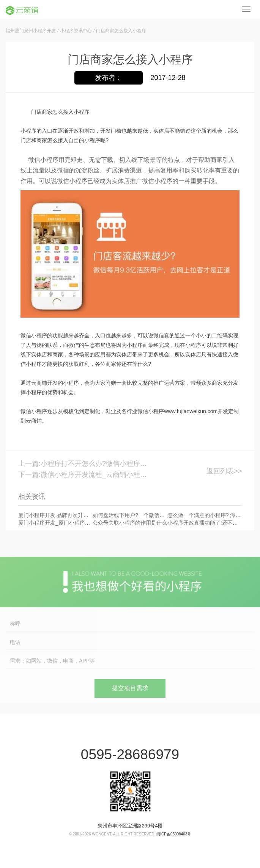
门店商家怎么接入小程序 (121, 31)
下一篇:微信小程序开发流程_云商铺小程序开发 (85, 475)
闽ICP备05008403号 (174, 834)
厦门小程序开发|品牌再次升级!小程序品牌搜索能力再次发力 (89, 515)
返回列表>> (224, 471)
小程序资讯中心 (76, 31)
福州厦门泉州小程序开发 (31, 31)
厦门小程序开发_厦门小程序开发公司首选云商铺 (76, 523)
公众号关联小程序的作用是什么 (130, 523)
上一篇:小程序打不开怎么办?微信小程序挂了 (85, 464)
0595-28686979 (130, 754)
